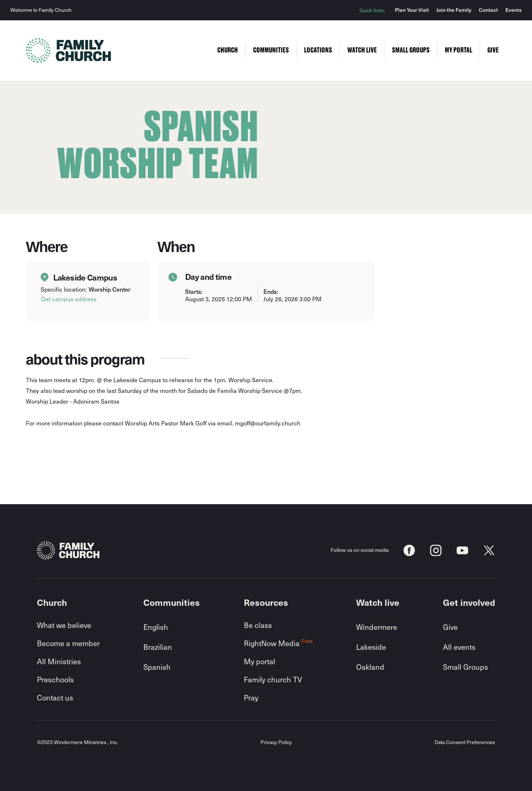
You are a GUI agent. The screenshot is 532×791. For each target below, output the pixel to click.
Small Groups (465, 667)
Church (228, 50)
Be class (258, 625)
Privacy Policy (276, 742)
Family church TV (273, 679)
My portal (260, 661)
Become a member (68, 643)
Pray (251, 697)
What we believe (64, 625)
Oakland (370, 667)
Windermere (377, 627)
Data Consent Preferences (465, 742)
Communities (271, 50)
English (156, 627)
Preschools (55, 679)
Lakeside (371, 647)
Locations (318, 50)
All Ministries (59, 661)
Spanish (157, 667)
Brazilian (158, 647)
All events (459, 647)
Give (450, 627)
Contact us (55, 697)
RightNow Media (278, 643)
